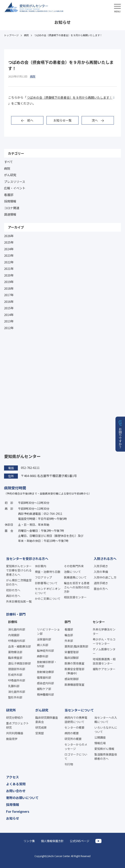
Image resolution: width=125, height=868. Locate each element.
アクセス (12, 777)
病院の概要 (72, 733)
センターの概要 (74, 727)
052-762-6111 (30, 468)
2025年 (9, 242)
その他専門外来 (74, 566)
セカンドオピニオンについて (48, 591)
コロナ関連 (12, 208)
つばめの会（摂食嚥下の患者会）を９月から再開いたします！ (70, 97)
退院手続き (101, 583)
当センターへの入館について (106, 720)
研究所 (11, 710)
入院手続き (101, 566)
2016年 (9, 302)
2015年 (9, 308)
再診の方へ (13, 596)
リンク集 (29, 841)
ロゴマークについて (76, 756)
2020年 (9, 275)
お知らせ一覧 (62, 120)
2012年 (9, 328)
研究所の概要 (73, 739)
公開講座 (100, 737)
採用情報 (10, 201)
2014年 (9, 315)
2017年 (9, 295)
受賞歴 (40, 733)
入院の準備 (101, 572)
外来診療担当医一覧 (19, 601)
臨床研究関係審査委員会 (47, 720)
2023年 (9, 255)
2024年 (9, 249)
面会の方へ (101, 589)
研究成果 (41, 727)
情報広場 (100, 743)
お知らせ (13, 818)
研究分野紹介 (15, 718)
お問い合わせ (16, 791)
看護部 (9, 195)
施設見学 (12, 739)
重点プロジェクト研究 (17, 725)
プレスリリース (15, 182)
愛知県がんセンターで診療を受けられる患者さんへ (19, 570)
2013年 (9, 321)
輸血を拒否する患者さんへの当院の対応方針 (77, 587)
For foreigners (18, 811)
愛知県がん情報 (104, 749)
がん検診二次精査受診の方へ (19, 582)
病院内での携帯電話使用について (76, 720)
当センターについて (79, 710)
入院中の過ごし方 (105, 577)
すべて (8, 162)
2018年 (9, 288)
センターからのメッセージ (76, 747)
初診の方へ (13, 590)
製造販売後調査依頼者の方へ (106, 756)
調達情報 (10, 214)
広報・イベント (15, 188)
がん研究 (10, 175)
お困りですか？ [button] (120, 438)
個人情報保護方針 (52, 841)
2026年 (9, 236)
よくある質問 (16, 784)
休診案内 (41, 566)
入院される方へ (105, 559)
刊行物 (69, 764)
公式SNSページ (80, 841)
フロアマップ (43, 577)
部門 (68, 622)
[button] (117, 8)
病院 (7, 168)
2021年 (9, 269)
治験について (72, 572)
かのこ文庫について (48, 599)
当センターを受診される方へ (27, 559)
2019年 (9, 282)
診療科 (13, 622)
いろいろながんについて (106, 730)
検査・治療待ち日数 (48, 572)
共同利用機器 (15, 733)
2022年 (9, 262)
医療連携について (75, 577)
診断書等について (46, 583)
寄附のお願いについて (22, 798)
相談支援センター (75, 597)
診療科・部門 (16, 614)
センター (99, 622)
